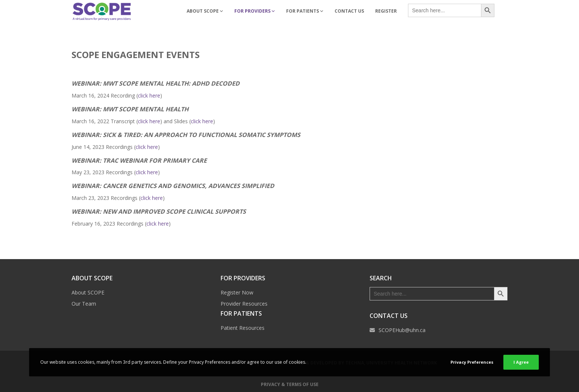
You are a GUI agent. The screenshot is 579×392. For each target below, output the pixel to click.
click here (149, 95)
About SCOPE (88, 292)
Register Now (237, 292)
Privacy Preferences (472, 362)
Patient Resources (243, 328)
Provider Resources (244, 304)
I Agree (521, 362)
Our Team (84, 304)
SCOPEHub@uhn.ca (402, 330)
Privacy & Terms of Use (290, 384)
